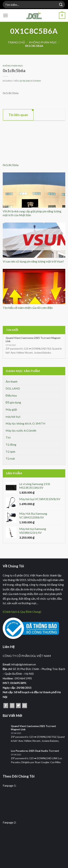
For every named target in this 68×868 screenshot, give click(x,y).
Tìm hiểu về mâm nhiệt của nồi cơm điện (28, 308)
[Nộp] (61, 4)
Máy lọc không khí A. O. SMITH (25, 423)
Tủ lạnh (10, 452)
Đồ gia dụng (13, 402)
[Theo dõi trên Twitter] (18, 706)
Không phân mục (43, 42)
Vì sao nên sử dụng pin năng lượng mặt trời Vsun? (33, 261)
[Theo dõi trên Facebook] (6, 706)
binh (38, 81)
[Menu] (5, 15)
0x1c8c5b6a (11, 165)
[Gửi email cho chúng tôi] (24, 706)
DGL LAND (13, 388)
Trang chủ (16, 42)
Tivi (8, 437)
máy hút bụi (13, 416)
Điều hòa (11, 395)
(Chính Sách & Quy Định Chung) (22, 612)
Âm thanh (12, 381)
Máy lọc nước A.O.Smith (21, 430)
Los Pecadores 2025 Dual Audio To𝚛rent (35, 751)
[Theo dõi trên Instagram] (12, 706)
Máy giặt (11, 409)
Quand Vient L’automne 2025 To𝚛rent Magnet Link (33, 340)
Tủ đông (11, 444)
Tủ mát (10, 458)
